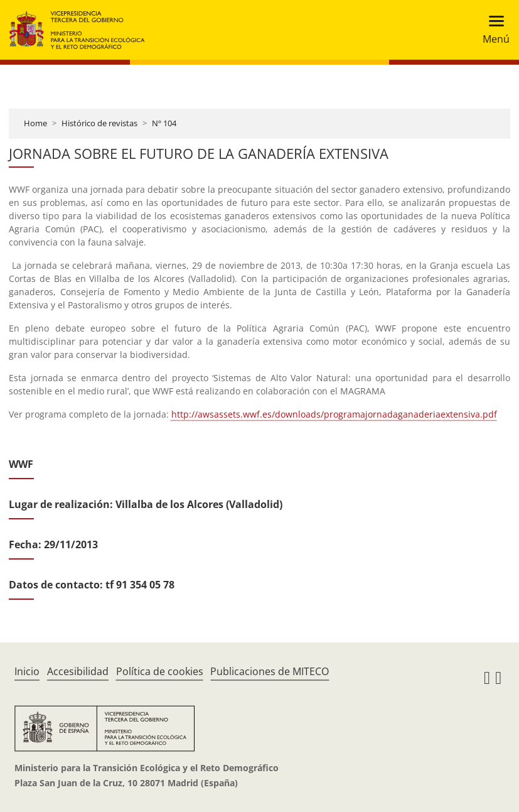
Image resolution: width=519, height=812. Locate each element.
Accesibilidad (78, 671)
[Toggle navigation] (492, 30)
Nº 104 (164, 123)
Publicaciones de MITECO (270, 671)
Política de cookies (160, 671)
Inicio (27, 671)
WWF (21, 464)
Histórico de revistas (99, 123)
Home (35, 123)
